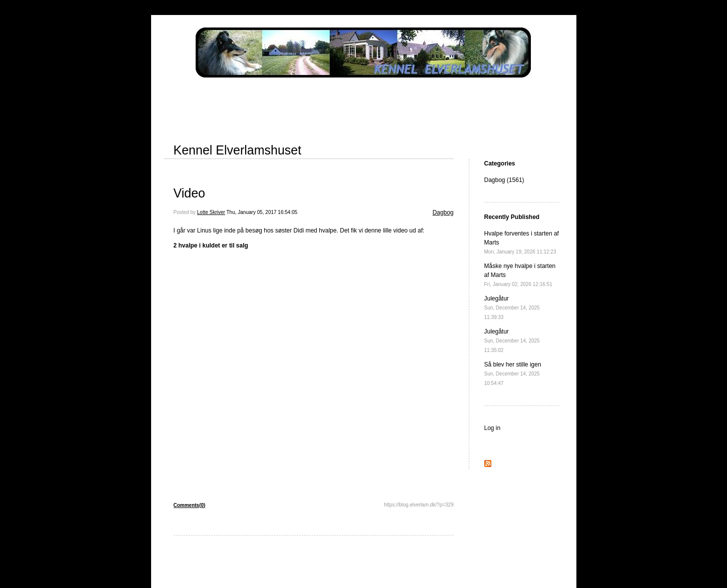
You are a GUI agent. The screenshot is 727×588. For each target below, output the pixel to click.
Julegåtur (512, 307)
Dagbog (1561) (504, 180)
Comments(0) (190, 505)
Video (190, 193)
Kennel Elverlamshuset (238, 150)
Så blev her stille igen (513, 373)
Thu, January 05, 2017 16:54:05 (262, 212)
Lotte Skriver (211, 212)
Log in (493, 428)
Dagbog (443, 212)
